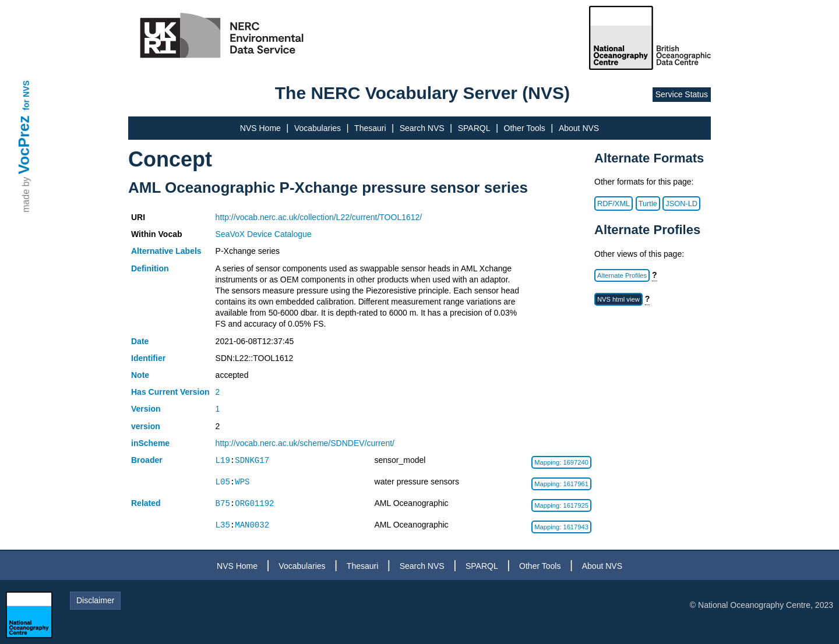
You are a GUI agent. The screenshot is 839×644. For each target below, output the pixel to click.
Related (146, 503)
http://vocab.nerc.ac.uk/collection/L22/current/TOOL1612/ (319, 217)
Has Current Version (170, 392)
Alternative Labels (166, 251)
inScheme (150, 443)
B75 (223, 503)
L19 (223, 460)
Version (146, 409)
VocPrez (24, 145)
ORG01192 (254, 503)
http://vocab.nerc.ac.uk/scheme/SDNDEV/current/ (305, 443)
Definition (150, 268)
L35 (223, 525)
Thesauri (370, 128)
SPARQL (474, 128)
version (146, 426)
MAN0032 (252, 525)
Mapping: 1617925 (561, 505)
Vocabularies (318, 128)
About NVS (579, 128)
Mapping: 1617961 (561, 484)
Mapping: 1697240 (561, 462)
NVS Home (260, 128)
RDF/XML (614, 204)
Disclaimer (95, 600)
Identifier (148, 358)
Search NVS (422, 128)
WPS (242, 482)
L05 (223, 482)
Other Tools (525, 128)
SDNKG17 (252, 460)
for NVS (26, 95)
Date (140, 341)
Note (140, 375)
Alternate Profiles (622, 275)
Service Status (682, 94)
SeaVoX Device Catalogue (264, 234)
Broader (147, 460)
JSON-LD (681, 204)
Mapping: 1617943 (561, 527)
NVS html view (618, 299)
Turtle (648, 204)
